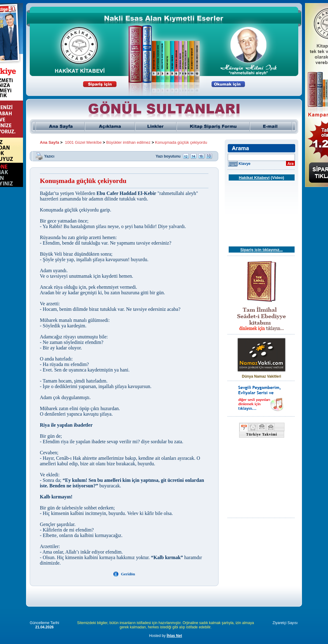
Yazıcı (49, 156)
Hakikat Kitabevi (254, 178)
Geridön (128, 574)
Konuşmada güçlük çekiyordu (181, 142)
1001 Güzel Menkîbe (83, 142)
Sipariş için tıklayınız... (262, 250)
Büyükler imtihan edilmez (129, 142)
